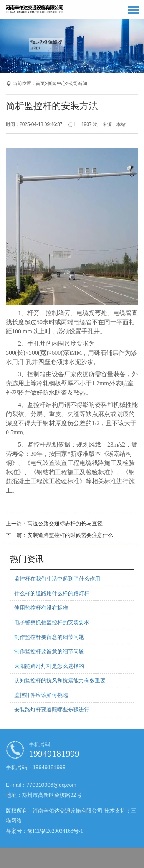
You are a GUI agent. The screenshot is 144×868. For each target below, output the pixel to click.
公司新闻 (78, 83)
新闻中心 (57, 83)
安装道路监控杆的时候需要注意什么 (70, 535)
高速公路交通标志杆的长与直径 (65, 524)
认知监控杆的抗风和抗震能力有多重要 (60, 681)
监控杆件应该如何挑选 (41, 695)
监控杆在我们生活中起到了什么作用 (57, 579)
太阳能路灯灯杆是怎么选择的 (49, 666)
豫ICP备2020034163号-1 (55, 831)
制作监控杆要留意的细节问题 (49, 637)
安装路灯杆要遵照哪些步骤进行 (52, 710)
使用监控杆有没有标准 (41, 608)
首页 (40, 83)
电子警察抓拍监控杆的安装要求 (52, 622)
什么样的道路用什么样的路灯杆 (52, 593)
